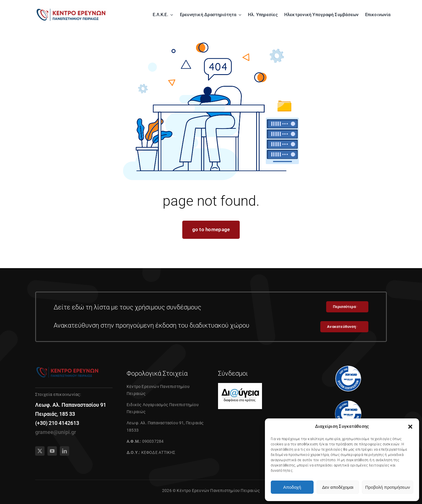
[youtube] (52, 451)
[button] (410, 427)
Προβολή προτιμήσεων (388, 487)
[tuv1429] (348, 368)
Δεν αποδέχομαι (338, 487)
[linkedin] (64, 451)
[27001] (348, 403)
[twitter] (40, 451)
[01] (71, 9)
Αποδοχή (292, 487)
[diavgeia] (240, 385)
